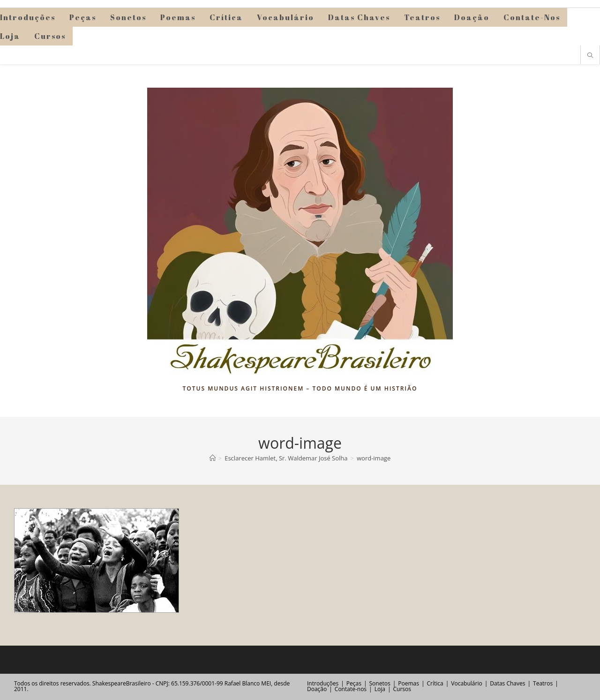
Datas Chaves (507, 683)
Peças (354, 683)
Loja (380, 689)
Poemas (409, 683)
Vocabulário (466, 683)
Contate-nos (351, 689)
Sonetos (380, 683)
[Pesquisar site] (590, 56)
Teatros (543, 683)
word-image (374, 458)
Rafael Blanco (242, 683)
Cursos (402, 689)
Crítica (435, 683)
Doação (317, 689)
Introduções (323, 683)
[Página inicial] (213, 458)
